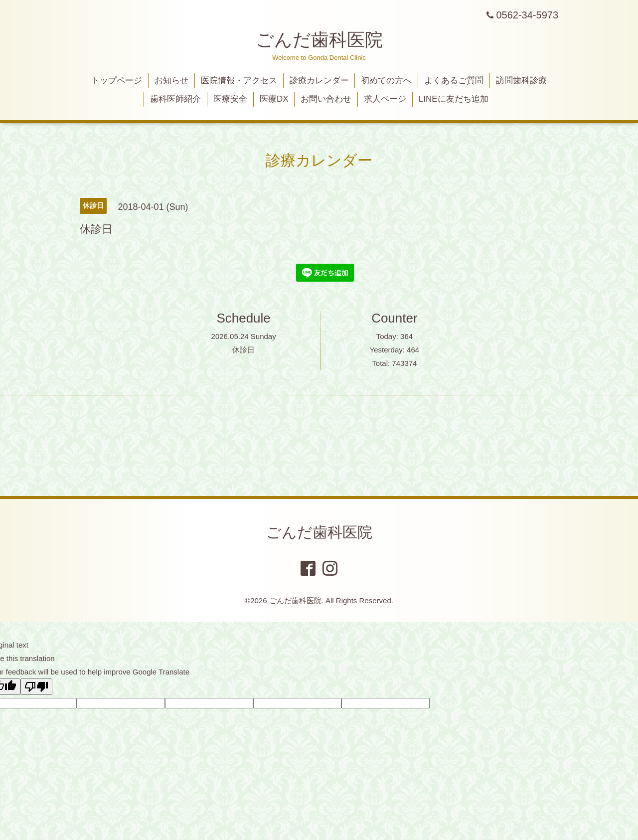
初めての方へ (386, 81)
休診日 (243, 350)
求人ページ (385, 99)
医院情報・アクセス (239, 81)
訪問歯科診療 (521, 81)
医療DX (274, 99)
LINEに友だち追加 (454, 99)
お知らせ (171, 81)
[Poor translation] (36, 687)
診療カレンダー (319, 81)
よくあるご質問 (454, 81)
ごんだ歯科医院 (319, 40)
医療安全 (230, 99)
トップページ (117, 81)
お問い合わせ (326, 99)
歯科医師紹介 (175, 99)
